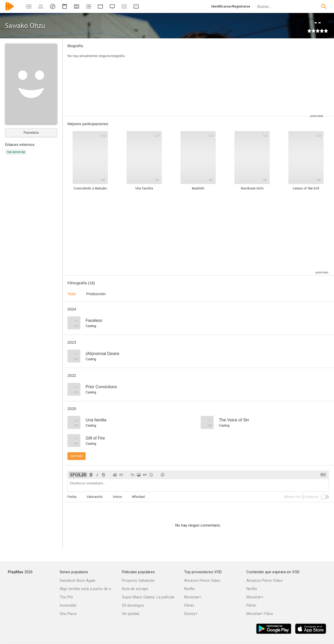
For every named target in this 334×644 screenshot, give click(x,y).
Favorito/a (31, 133)
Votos (117, 497)
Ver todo (76, 456)
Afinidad (138, 497)
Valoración (95, 497)
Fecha (72, 497)
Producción (96, 294)
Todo (72, 294)
